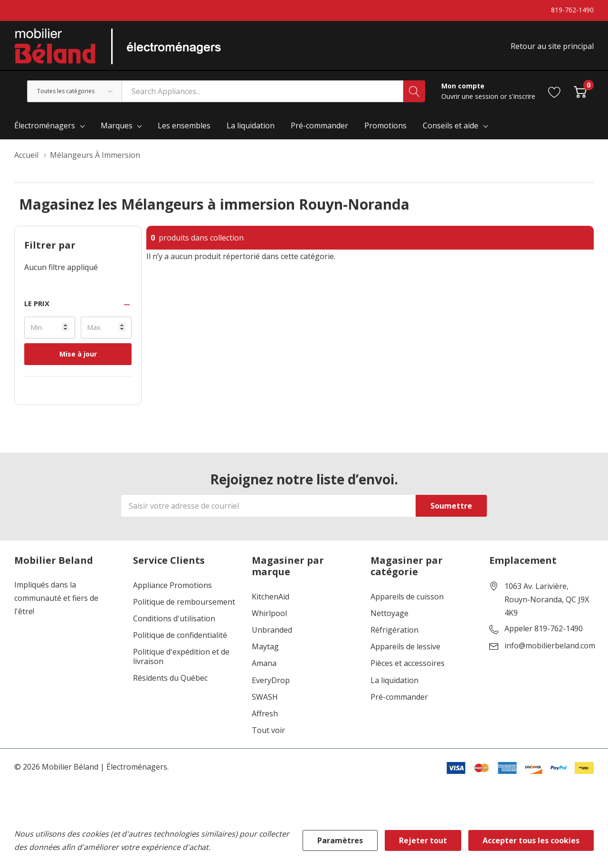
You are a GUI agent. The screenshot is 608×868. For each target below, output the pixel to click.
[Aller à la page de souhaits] (555, 91)
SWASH (265, 697)
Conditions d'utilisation (174, 619)
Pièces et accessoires (408, 663)
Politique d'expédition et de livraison (181, 656)
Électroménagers (45, 125)
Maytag (265, 647)
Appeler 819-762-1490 (544, 629)
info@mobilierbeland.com (550, 646)
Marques (117, 125)
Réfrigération (394, 630)
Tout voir (268, 730)
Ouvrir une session (471, 96)
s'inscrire (522, 96)
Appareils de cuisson (407, 597)
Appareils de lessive (405, 647)
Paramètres (340, 840)
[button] (78, 304)
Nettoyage (389, 613)
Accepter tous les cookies (531, 840)
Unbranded (272, 630)
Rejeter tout (423, 840)
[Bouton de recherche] (414, 91)
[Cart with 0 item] (580, 91)
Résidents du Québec (170, 678)
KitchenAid (271, 597)
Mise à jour (78, 354)
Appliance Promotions (172, 585)
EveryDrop (271, 680)
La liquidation (394, 680)
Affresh (265, 714)
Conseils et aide (451, 125)
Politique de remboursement (184, 602)
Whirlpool (269, 613)
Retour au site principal (552, 46)
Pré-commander (399, 697)
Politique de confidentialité (180, 635)
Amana (264, 663)
